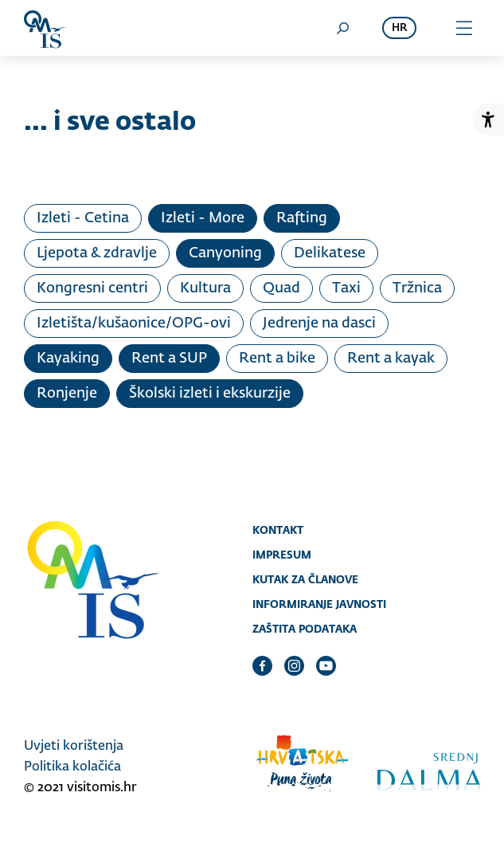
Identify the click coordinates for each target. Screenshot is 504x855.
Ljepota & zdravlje (97, 253)
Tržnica (417, 288)
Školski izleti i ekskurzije (210, 394)
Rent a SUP (169, 359)
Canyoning (225, 253)
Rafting (302, 218)
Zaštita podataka (305, 629)
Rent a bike (277, 359)
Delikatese (330, 253)
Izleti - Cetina (83, 218)
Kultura (205, 288)
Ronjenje (67, 394)
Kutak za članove (305, 579)
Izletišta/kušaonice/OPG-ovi (134, 324)
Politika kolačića (72, 767)
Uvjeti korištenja (74, 747)
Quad (281, 288)
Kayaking (68, 359)
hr (399, 28)
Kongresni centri (92, 288)
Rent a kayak (391, 359)
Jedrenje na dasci (319, 324)
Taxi (346, 288)
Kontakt (278, 530)
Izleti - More (203, 218)
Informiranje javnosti (319, 604)
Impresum (282, 555)
